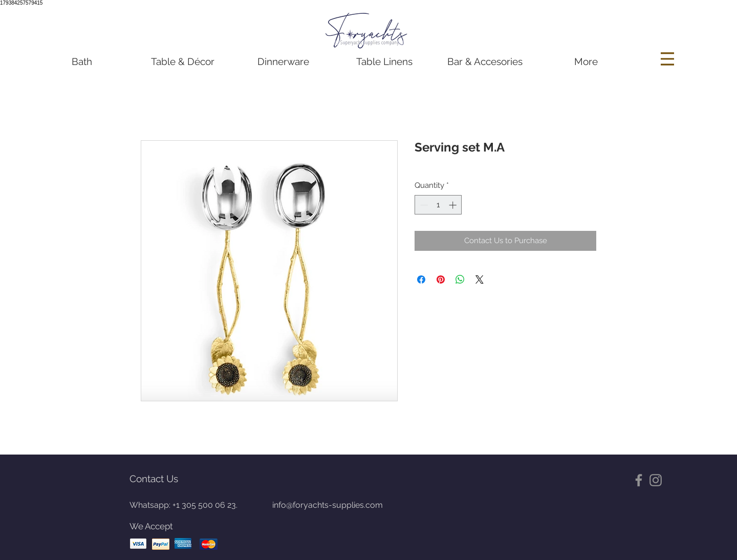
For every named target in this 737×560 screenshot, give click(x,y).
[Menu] (669, 59)
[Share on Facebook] (421, 279)
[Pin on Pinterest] (441, 279)
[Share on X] (480, 279)
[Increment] (454, 205)
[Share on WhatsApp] (460, 279)
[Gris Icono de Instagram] (656, 480)
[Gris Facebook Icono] (639, 480)
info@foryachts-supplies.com (328, 505)
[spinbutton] (438, 205)
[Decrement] (423, 205)
